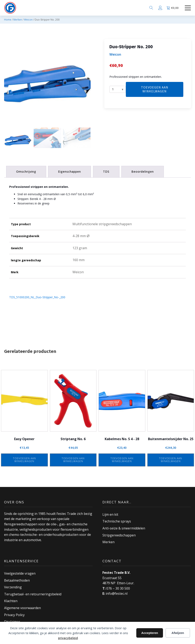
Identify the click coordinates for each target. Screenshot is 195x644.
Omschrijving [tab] (26, 172)
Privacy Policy (14, 615)
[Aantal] (118, 89)
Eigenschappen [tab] (70, 172)
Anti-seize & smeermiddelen (124, 528)
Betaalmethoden (17, 580)
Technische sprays (117, 521)
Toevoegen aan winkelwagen (155, 89)
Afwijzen (178, 633)
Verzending (13, 587)
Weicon (28, 20)
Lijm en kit (110, 514)
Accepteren (150, 633)
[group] (47, 82)
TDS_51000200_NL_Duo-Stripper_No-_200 (37, 297)
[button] (18, 140)
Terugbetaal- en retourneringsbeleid (33, 594)
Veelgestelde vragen (20, 573)
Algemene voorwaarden (22, 608)
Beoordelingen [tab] (143, 172)
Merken (18, 20)
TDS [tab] (106, 172)
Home (8, 20)
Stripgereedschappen (119, 535)
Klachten (11, 601)
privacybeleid (68, 638)
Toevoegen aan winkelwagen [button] (24, 460)
